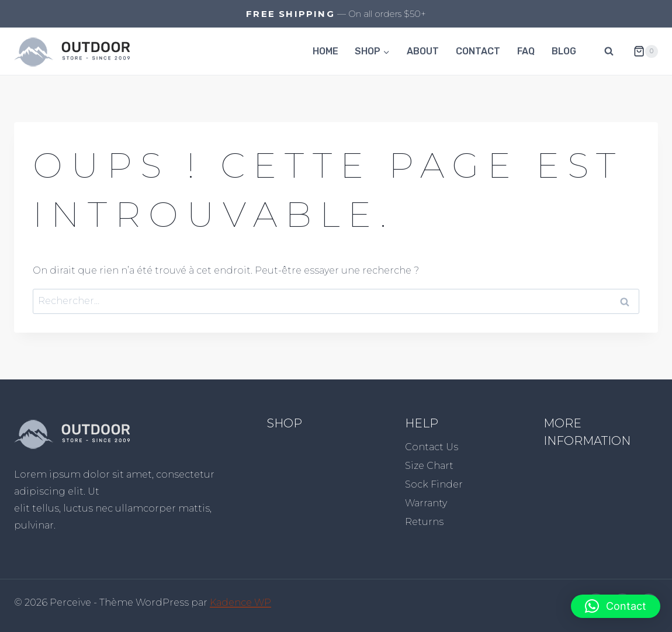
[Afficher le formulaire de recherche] (609, 51)
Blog (564, 51)
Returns (424, 522)
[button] (616, 606)
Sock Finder (434, 484)
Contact (478, 51)
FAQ (526, 51)
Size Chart (429, 466)
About (423, 51)
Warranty (426, 503)
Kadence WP (240, 602)
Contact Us (432, 447)
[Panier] (641, 51)
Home (325, 51)
